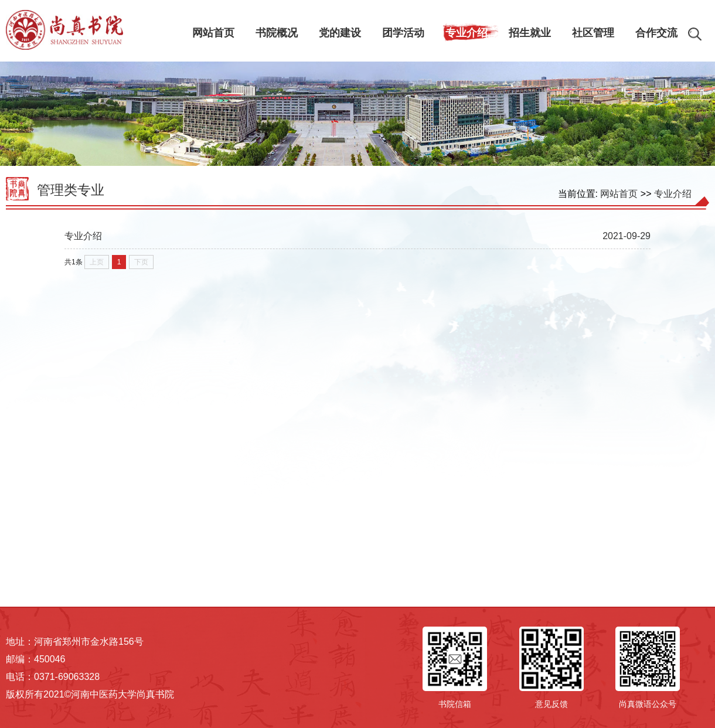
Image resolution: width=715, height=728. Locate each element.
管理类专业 (71, 190)
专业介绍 (673, 194)
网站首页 (619, 194)
